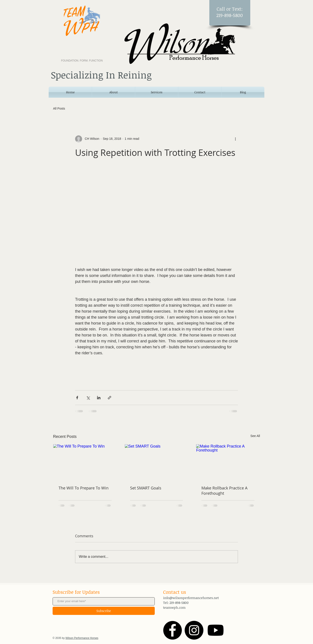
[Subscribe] (104, 611)
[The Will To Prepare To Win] (85, 462)
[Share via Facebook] (77, 398)
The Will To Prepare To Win (84, 488)
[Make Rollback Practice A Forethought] (228, 462)
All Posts (59, 108)
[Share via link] (110, 398)
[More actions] (235, 139)
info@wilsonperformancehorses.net (191, 598)
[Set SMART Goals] (157, 462)
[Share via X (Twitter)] (88, 398)
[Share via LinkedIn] (99, 398)
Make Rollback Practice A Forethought (224, 491)
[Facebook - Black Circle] (172, 630)
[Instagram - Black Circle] (194, 630)
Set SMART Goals (146, 488)
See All (255, 436)
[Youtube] (216, 630)
